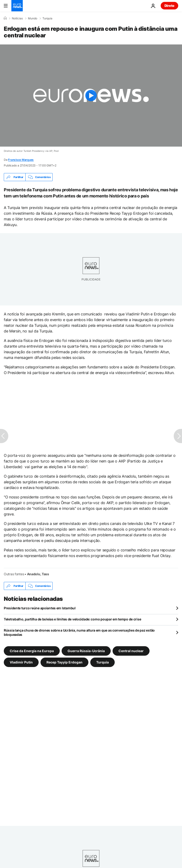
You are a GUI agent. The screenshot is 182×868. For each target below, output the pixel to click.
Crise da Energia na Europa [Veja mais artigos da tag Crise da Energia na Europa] (32, 651)
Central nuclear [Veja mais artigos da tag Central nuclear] (131, 651)
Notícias (17, 18)
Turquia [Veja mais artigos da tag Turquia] (102, 662)
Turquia (47, 18)
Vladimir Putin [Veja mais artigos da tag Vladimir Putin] (21, 662)
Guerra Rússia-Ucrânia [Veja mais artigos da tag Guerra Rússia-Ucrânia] (86, 651)
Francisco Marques (21, 160)
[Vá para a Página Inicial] (17, 6)
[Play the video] (91, 96)
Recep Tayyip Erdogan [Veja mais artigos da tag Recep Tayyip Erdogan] (64, 662)
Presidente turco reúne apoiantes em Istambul (40, 608)
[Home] (5, 18)
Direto (169, 6)
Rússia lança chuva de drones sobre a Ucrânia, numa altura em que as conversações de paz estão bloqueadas (79, 632)
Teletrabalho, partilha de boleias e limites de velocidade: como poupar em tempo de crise (72, 619)
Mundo (33, 18)
